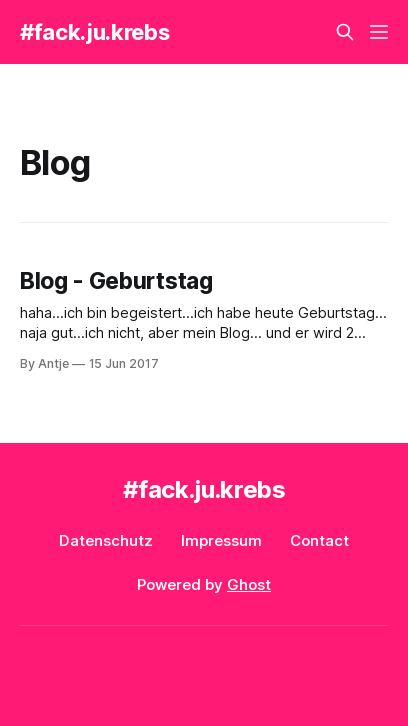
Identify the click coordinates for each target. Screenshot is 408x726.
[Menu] (379, 32)
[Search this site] (345, 32)
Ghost (249, 584)
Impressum (221, 540)
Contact (319, 540)
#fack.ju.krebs (94, 32)
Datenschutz (106, 540)
